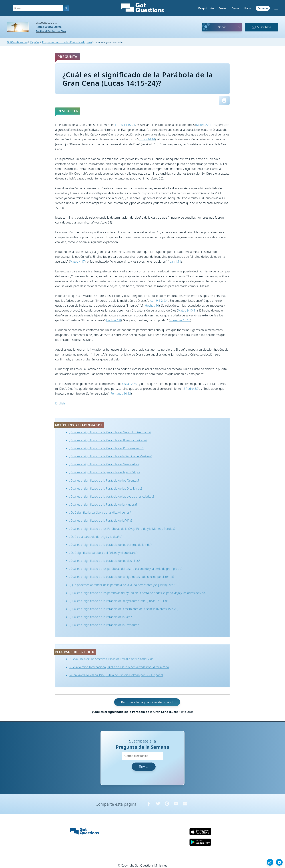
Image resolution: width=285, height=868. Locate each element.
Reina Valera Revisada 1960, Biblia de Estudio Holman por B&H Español (116, 675)
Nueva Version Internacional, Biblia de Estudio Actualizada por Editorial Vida (119, 667)
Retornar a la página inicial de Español (147, 702)
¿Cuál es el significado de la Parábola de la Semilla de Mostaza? (111, 456)
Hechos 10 (152, 306)
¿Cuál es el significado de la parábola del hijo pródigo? (105, 472)
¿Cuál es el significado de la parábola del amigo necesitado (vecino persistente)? (122, 577)
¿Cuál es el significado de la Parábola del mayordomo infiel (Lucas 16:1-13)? (119, 601)
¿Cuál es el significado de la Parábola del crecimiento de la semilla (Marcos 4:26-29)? (125, 609)
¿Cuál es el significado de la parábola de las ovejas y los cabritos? (112, 496)
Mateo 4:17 (77, 262)
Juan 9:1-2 (156, 301)
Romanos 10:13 (121, 394)
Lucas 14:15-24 (125, 125)
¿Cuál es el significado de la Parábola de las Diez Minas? (106, 488)
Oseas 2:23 (129, 384)
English (60, 403)
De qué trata (206, 8)
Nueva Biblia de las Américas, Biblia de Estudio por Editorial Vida (112, 659)
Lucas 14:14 (147, 139)
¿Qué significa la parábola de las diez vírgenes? (100, 512)
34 (166, 301)
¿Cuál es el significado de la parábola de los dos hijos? (105, 561)
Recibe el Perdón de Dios (51, 31)
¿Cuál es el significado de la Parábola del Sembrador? (104, 464)
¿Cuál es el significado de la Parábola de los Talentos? (104, 480)
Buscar (223, 8)
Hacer (247, 8)
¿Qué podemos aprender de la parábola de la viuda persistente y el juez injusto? (122, 585)
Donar (235, 8)
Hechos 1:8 (114, 320)
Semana (263, 8)
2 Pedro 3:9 (191, 389)
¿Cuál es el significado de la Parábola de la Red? (101, 617)
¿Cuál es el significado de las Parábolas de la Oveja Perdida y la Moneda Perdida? (122, 529)
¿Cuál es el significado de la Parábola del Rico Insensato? (107, 448)
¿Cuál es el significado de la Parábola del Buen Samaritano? (108, 440)
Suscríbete (261, 27)
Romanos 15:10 (180, 320)
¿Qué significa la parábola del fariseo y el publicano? (104, 553)
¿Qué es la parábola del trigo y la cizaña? (96, 537)
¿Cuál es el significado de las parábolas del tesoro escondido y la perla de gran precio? (126, 569)
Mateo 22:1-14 (206, 125)
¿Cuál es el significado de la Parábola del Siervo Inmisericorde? (110, 432)
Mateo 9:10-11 (187, 310)
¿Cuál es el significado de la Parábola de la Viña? (101, 520)
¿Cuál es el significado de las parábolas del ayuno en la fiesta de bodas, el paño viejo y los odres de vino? (138, 593)
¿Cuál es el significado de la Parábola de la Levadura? (104, 625)
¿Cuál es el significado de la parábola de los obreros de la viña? (111, 545)
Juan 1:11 (175, 262)
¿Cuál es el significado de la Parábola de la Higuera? (103, 504)
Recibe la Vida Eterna (49, 27)
